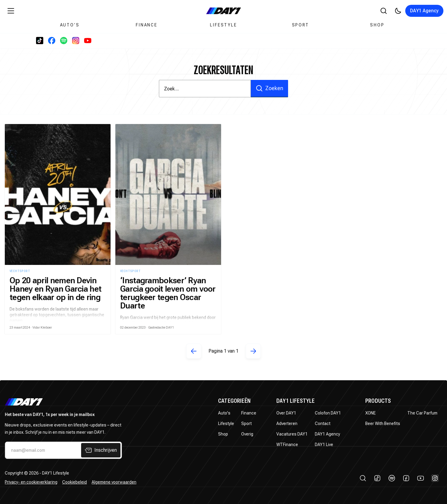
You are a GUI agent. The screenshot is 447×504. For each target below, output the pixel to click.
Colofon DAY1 (328, 413)
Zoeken (269, 88)
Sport (301, 25)
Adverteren (287, 424)
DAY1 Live (324, 445)
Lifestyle (223, 25)
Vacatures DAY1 (292, 434)
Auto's (224, 413)
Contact (323, 424)
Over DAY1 (286, 413)
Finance (147, 25)
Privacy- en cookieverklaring (31, 482)
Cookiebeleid (74, 482)
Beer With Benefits (383, 424)
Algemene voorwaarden (114, 482)
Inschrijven (101, 450)
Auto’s (70, 25)
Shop (377, 25)
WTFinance (287, 445)
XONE (371, 413)
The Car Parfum (422, 413)
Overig (247, 434)
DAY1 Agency (424, 11)
